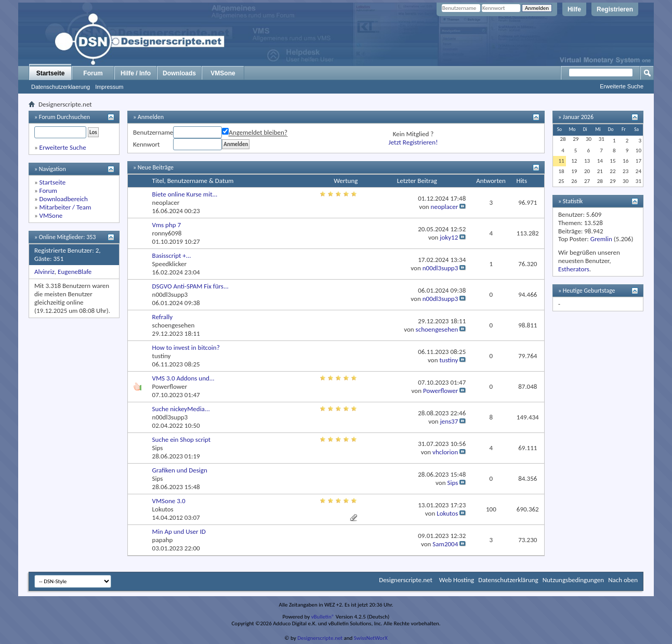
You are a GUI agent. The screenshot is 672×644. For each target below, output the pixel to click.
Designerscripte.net (406, 580)
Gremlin (601, 239)
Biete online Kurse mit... (185, 194)
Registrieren (615, 9)
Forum (93, 73)
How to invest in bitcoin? (186, 347)
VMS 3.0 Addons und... (183, 378)
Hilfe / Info (136, 73)
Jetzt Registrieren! (413, 142)
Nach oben (623, 580)
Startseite (51, 73)
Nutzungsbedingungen (574, 580)
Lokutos (163, 509)
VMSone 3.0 (169, 501)
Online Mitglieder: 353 (68, 237)
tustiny (162, 356)
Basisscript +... (172, 255)
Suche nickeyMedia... (181, 409)
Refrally (163, 317)
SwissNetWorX (371, 638)
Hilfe (574, 9)
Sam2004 (445, 544)
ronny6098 (167, 233)
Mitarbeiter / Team (65, 207)
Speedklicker (169, 264)
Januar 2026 (578, 117)
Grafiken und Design (180, 470)
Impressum (109, 87)
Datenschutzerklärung (508, 580)
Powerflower (170, 386)
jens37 (449, 421)
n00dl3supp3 (440, 268)
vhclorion (445, 452)
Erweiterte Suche (622, 86)
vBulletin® (323, 617)
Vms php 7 (167, 225)
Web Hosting (457, 580)
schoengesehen (174, 325)
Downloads (179, 73)
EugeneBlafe (75, 272)
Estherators (574, 269)
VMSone (223, 73)
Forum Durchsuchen (64, 117)
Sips (158, 448)
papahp (163, 540)
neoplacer (166, 202)
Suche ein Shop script (181, 439)
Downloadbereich (64, 199)
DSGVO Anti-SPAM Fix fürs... (190, 286)
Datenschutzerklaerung (61, 87)
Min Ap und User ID (179, 531)
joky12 (449, 237)
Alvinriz (44, 272)
